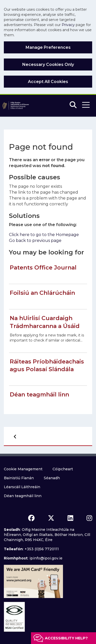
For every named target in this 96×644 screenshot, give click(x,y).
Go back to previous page (35, 241)
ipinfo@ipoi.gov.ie (46, 558)
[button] (86, 105)
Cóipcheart (63, 469)
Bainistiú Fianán (19, 478)
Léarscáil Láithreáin (22, 487)
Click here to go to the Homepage (44, 235)
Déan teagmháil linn (23, 496)
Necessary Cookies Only (48, 65)
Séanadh (52, 478)
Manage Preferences (48, 47)
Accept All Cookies (48, 82)
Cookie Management (23, 469)
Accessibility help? (66, 638)
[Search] (73, 105)
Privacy (68, 25)
